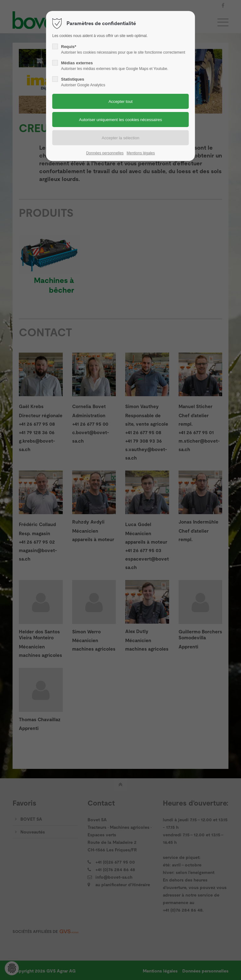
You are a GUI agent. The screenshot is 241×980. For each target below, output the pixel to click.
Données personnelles (105, 153)
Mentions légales (141, 153)
